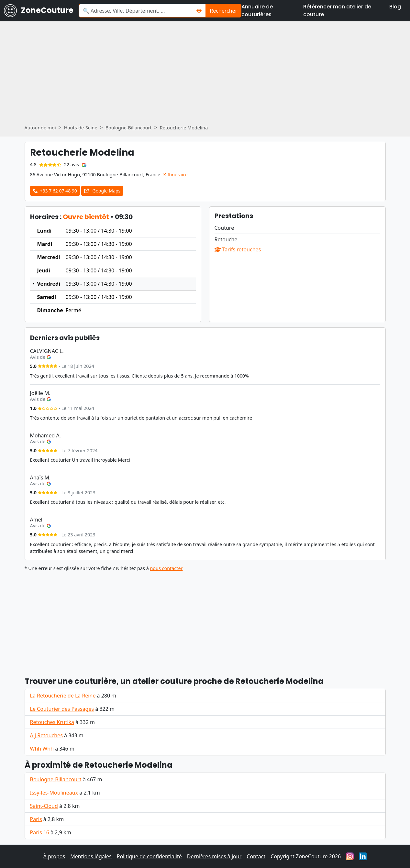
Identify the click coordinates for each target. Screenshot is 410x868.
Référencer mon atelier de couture (337, 11)
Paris (36, 819)
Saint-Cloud (44, 806)
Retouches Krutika (52, 722)
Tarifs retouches (238, 249)
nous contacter (166, 568)
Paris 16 (40, 832)
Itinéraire (175, 175)
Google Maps (102, 191)
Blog (395, 7)
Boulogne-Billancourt (56, 779)
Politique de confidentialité (149, 856)
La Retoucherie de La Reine (63, 696)
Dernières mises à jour (214, 856)
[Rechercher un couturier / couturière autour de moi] (199, 11)
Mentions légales (91, 856)
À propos (54, 856)
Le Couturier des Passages (62, 709)
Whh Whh (42, 749)
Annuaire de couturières (257, 11)
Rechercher (223, 11)
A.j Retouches (46, 735)
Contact (256, 856)
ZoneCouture (39, 11)
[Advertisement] (205, 621)
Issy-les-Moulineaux (54, 793)
